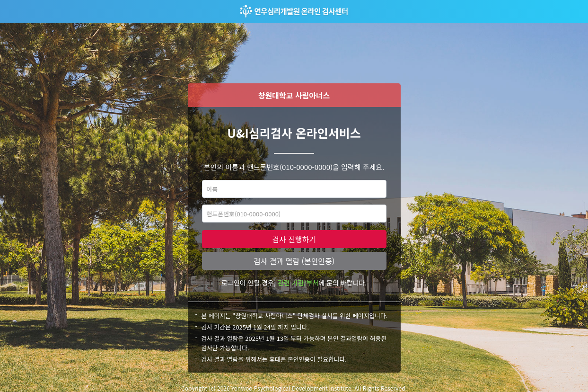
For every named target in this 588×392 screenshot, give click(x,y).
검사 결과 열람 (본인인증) (294, 261)
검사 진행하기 (294, 239)
